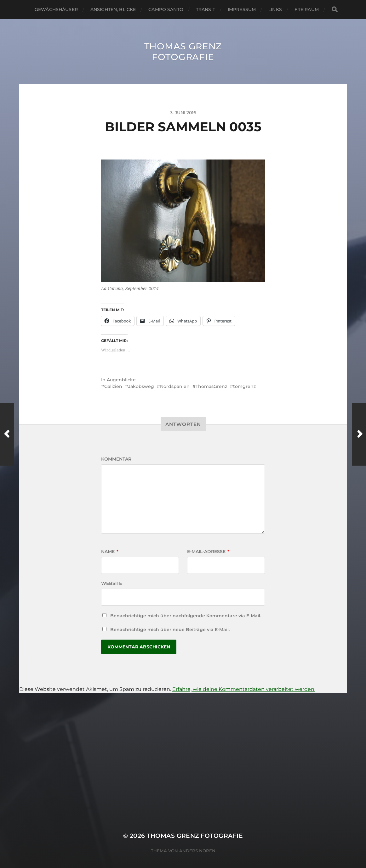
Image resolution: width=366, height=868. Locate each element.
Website (112, 583)
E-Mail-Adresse (208, 552)
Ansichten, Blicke (113, 9)
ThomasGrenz (211, 386)
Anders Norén (197, 851)
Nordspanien (175, 386)
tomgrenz (244, 386)
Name (110, 552)
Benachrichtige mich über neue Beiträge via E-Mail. (170, 630)
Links (275, 9)
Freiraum (307, 9)
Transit (206, 9)
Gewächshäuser (56, 9)
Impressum (242, 9)
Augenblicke (121, 380)
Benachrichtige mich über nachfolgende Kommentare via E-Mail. (186, 616)
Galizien (113, 386)
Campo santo (166, 9)
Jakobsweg (141, 386)
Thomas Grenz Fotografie (183, 52)
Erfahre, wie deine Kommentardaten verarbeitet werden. (244, 689)
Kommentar (116, 459)
